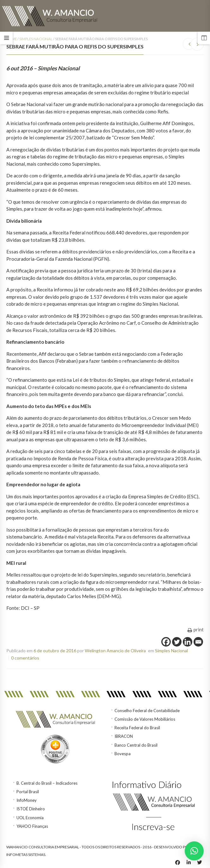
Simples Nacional (36, 39)
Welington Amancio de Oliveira (115, 651)
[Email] (198, 642)
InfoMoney (27, 800)
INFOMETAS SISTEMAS (26, 855)
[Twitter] (177, 642)
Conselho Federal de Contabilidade (147, 711)
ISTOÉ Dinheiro (31, 809)
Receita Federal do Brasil (137, 728)
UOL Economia (30, 818)
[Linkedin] (188, 642)
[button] (194, 851)
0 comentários (25, 658)
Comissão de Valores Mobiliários (145, 719)
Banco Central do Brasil (136, 745)
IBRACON (124, 736)
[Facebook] (166, 642)
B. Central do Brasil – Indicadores (47, 783)
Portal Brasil (28, 792)
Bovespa (123, 754)
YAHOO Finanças (32, 826)
